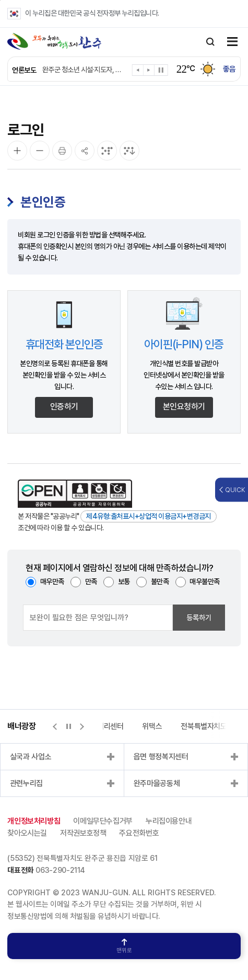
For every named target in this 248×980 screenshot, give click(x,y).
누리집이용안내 (169, 821)
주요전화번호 (139, 833)
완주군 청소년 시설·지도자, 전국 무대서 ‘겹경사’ (84, 70)
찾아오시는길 (27, 833)
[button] (138, 72)
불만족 (160, 582)
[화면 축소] (40, 151)
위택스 (152, 726)
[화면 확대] (17, 151)
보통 (124, 582)
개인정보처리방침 (34, 821)
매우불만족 (205, 582)
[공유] (85, 151)
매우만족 (52, 582)
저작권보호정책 (83, 833)
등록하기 (199, 618)
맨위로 (124, 946)
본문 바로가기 (0, 0)
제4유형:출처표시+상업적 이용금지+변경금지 (149, 516)
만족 (91, 582)
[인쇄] (62, 151)
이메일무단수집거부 (103, 821)
